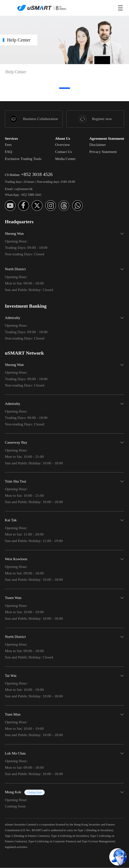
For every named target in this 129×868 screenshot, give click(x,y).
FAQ (8, 152)
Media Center (65, 159)
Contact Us (64, 152)
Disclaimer (98, 145)
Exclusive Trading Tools (23, 159)
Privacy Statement (103, 152)
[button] (64, 242)
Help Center (16, 72)
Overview (63, 145)
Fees (8, 145)
